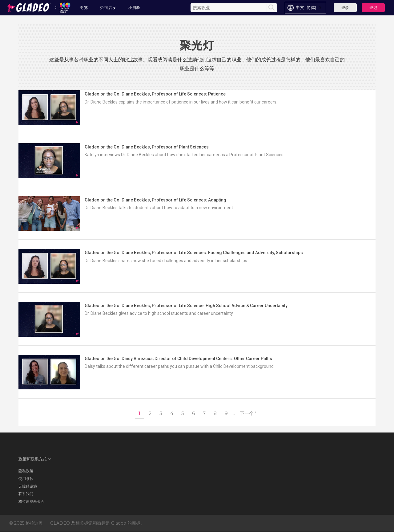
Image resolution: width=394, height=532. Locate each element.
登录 (345, 8)
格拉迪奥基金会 (31, 501)
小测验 (135, 8)
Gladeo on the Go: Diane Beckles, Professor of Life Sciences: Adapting (155, 200)
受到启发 (108, 8)
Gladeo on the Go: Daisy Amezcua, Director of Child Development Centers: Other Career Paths (178, 359)
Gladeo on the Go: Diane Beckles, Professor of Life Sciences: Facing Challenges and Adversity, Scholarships (194, 253)
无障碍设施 (28, 486)
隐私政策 (26, 471)
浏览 (84, 8)
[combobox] (305, 8)
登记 (373, 8)
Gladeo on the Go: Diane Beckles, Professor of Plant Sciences (147, 147)
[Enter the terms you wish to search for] (229, 8)
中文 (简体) (306, 7)
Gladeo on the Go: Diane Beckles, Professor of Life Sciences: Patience (155, 94)
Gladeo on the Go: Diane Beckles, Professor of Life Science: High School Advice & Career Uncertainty (186, 306)
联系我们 (26, 494)
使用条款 (26, 479)
